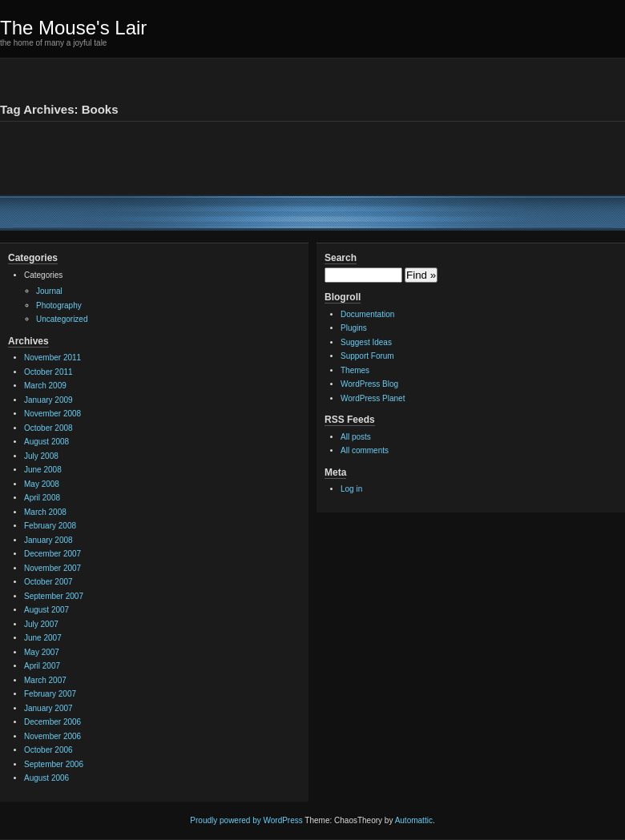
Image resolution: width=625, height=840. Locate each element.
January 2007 (48, 708)
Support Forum (367, 356)
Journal (49, 291)
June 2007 (43, 638)
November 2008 (52, 414)
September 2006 (54, 764)
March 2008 (45, 512)
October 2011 (48, 372)
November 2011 (52, 358)
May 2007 (42, 652)
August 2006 (46, 778)
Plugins (354, 328)
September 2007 (54, 596)
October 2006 (48, 750)
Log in (351, 489)
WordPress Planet (373, 398)
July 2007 (41, 624)
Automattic (414, 820)
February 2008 (50, 526)
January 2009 (48, 400)
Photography (59, 305)
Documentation (367, 314)
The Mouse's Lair (73, 28)
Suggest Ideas (366, 342)
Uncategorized (62, 319)
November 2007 (52, 568)
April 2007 (42, 666)
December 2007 (52, 554)
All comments (365, 450)
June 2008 (43, 470)
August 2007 (46, 610)
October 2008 (48, 428)
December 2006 (52, 722)
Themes (355, 370)
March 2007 (45, 680)
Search (341, 258)
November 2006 (52, 736)
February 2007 (50, 694)
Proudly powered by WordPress (246, 820)
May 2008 (42, 484)
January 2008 (48, 540)
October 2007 (48, 582)
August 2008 (46, 442)
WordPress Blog (369, 384)
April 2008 (42, 498)
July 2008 (41, 456)
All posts (356, 437)
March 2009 (45, 386)
